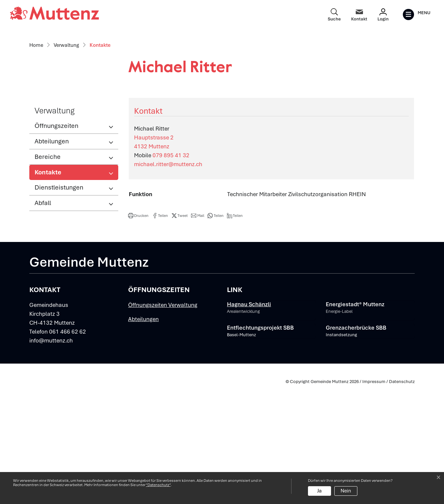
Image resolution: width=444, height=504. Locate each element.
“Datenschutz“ (158, 485)
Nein (346, 491)
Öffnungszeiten (56, 244)
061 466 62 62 (68, 450)
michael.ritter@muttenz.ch (168, 282)
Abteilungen (52, 260)
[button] (138, 334)
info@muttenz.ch (51, 459)
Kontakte (56, 292)
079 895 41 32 (171, 274)
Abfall (43, 321)
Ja (319, 491)
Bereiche (48, 275)
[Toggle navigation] (416, 15)
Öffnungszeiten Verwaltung (163, 423)
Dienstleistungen (59, 306)
